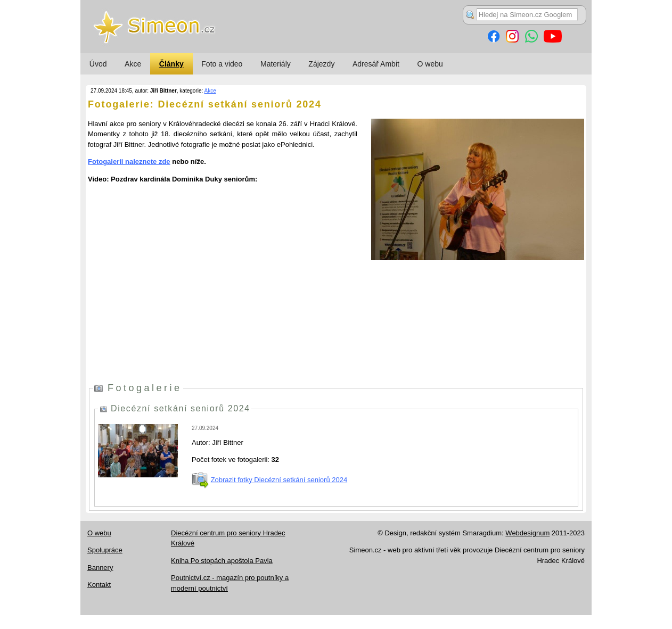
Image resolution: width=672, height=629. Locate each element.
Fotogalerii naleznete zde (129, 162)
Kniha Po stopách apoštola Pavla (222, 561)
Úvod (98, 64)
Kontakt (99, 585)
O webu (430, 64)
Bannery (100, 568)
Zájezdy (321, 64)
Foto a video (222, 64)
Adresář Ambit (376, 64)
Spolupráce (105, 550)
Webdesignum (527, 533)
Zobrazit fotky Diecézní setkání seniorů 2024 (279, 480)
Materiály (276, 64)
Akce (133, 64)
